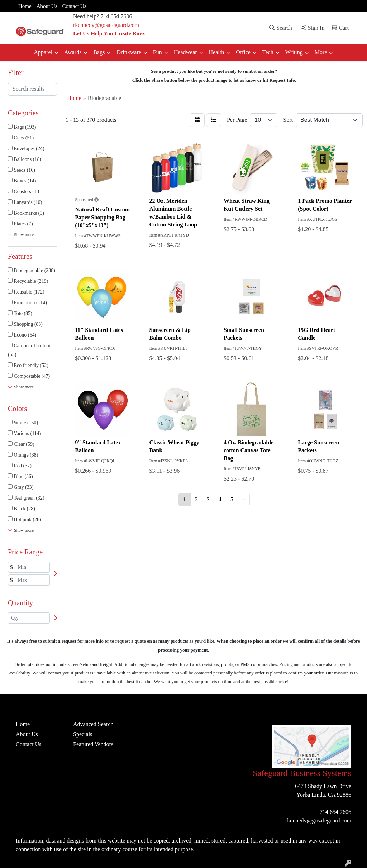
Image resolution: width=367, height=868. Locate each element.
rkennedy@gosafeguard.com (106, 25)
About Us (47, 6)
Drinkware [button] (129, 52)
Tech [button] (268, 52)
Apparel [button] (43, 52)
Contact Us (74, 6)
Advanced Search (93, 724)
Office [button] (243, 52)
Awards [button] (73, 52)
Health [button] (217, 52)
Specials (83, 734)
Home (25, 6)
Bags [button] (99, 52)
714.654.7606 (335, 812)
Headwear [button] (185, 52)
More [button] (321, 52)
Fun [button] (158, 52)
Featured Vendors (93, 744)
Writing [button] (294, 52)
